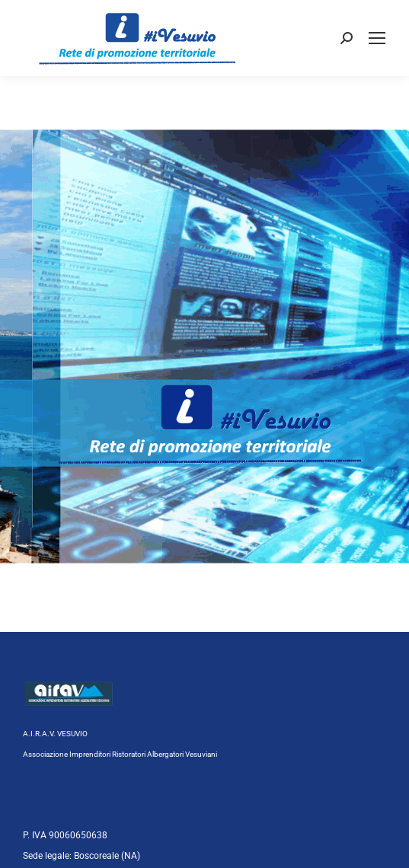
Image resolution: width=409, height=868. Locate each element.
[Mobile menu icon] (377, 38)
